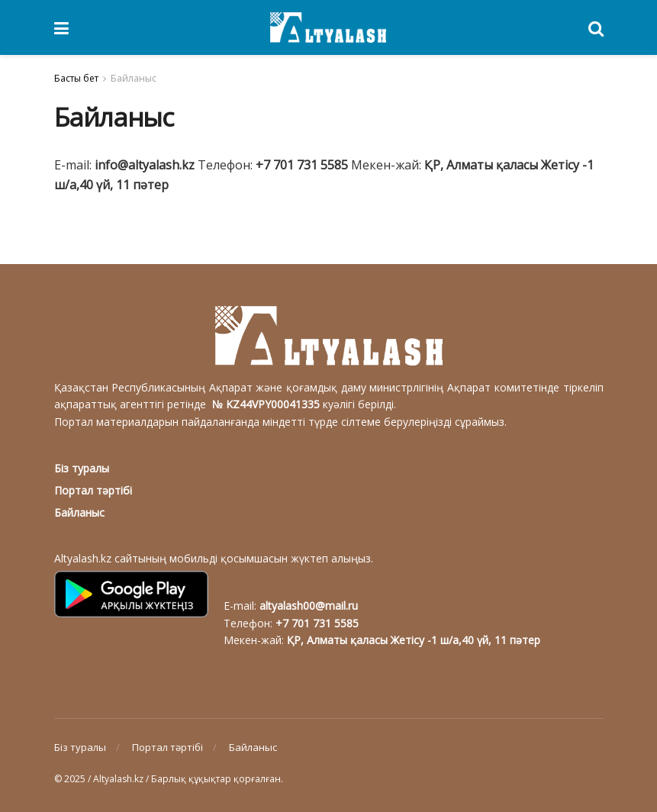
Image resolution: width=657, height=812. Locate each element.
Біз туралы (82, 468)
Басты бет (76, 78)
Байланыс (134, 78)
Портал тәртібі (93, 490)
